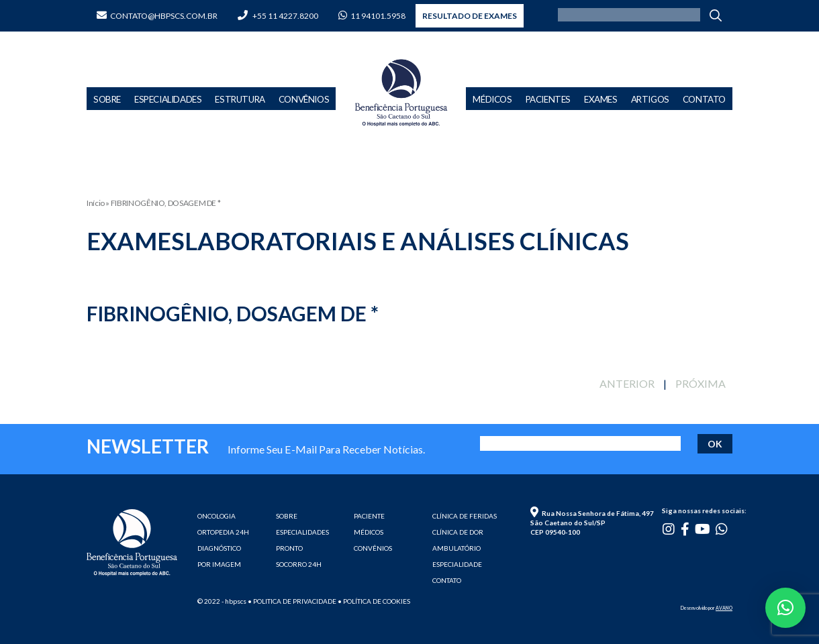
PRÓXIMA (701, 383)
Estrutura (240, 99)
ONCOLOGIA (216, 516)
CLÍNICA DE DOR (458, 532)
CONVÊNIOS (373, 548)
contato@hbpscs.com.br (157, 16)
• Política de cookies (374, 601)
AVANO (724, 608)
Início (96, 203)
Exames (601, 99)
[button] (785, 608)
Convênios (304, 99)
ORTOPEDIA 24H (223, 532)
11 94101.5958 (372, 16)
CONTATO (447, 580)
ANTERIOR (627, 383)
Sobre (107, 99)
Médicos (492, 99)
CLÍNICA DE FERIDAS (465, 516)
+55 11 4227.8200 (278, 16)
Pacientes (548, 99)
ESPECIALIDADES (302, 532)
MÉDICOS (369, 532)
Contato (704, 99)
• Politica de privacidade (292, 601)
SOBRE (287, 516)
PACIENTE (369, 516)
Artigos (650, 99)
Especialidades (168, 99)
